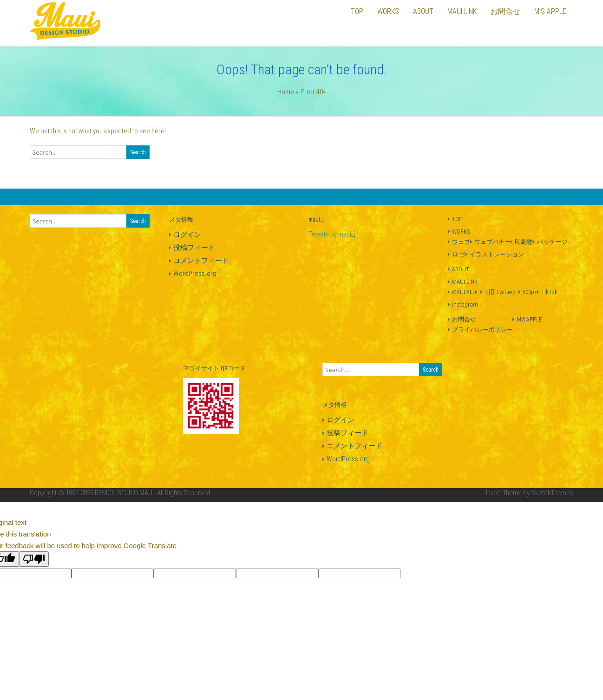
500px (530, 292)
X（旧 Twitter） (499, 292)
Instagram (465, 304)
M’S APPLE (529, 319)
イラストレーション (497, 254)
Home (286, 92)
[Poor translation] (34, 559)
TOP (457, 219)
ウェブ (461, 242)
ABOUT (461, 269)
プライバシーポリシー (482, 330)
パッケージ (552, 242)
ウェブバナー (492, 242)
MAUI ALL (464, 292)
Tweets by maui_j (332, 234)
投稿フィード (194, 248)
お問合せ (464, 319)
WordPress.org (195, 274)
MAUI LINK (465, 282)
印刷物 (524, 242)
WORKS (461, 232)
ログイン (187, 235)
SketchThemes (552, 493)
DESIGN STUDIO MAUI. (125, 493)
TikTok (549, 292)
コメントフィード (201, 261)
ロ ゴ (459, 254)
